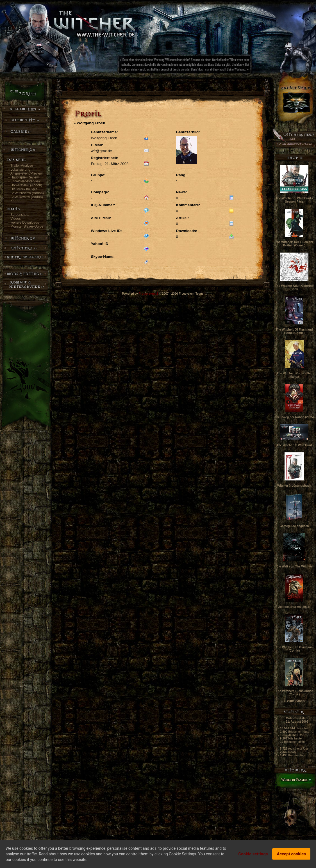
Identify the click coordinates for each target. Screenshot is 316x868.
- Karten (14, 201)
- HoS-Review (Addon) (25, 185)
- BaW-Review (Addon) (26, 197)
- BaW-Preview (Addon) (26, 193)
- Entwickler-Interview (24, 181)
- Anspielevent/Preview (25, 173)
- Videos (15, 219)
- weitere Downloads (24, 223)
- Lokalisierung (19, 170)
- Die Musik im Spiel (23, 189)
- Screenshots (19, 215)
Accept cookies (291, 854)
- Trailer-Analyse (21, 166)
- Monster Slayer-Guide (26, 226)
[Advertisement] (204, 66)
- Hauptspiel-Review (23, 177)
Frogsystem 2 (148, 294)
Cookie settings (253, 854)
